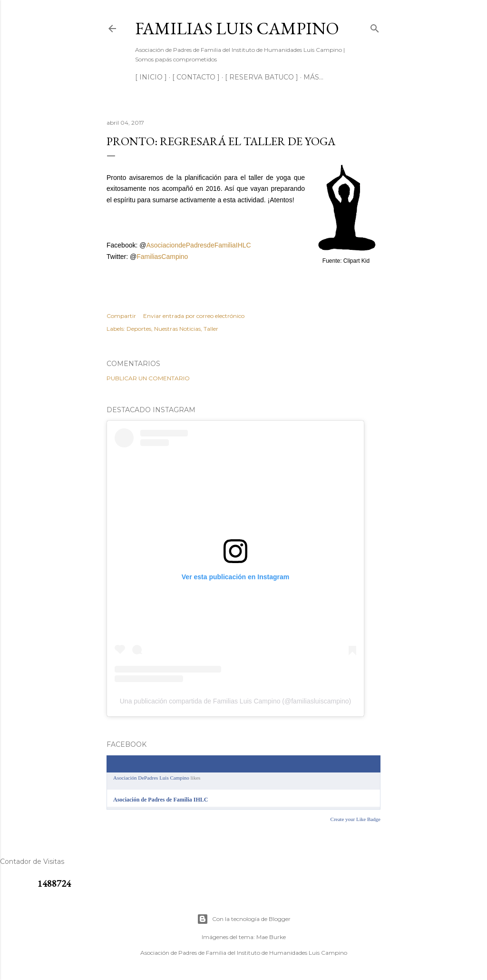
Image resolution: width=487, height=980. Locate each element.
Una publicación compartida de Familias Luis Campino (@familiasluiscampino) (236, 701)
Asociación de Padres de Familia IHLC (161, 800)
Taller (211, 329)
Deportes (139, 329)
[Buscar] (375, 26)
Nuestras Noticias (177, 329)
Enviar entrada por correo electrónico (194, 316)
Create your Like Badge (356, 819)
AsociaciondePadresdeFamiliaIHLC (198, 245)
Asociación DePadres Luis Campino (151, 778)
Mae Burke (271, 937)
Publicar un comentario (148, 378)
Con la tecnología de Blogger (244, 919)
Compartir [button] (121, 316)
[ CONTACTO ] (196, 77)
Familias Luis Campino (237, 28)
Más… (313, 77)
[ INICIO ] (151, 77)
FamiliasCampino (162, 257)
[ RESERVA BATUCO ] (262, 77)
